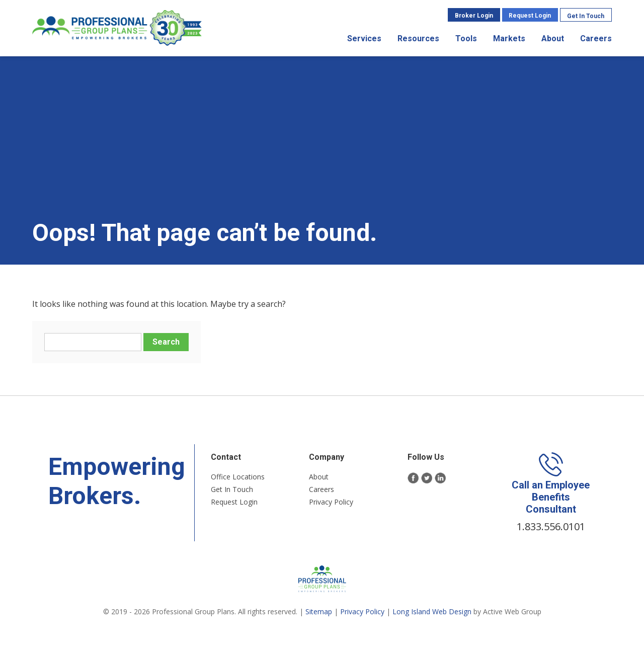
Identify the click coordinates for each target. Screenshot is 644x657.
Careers (596, 38)
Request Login (530, 16)
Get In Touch (586, 16)
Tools (466, 38)
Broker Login (474, 16)
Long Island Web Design (432, 611)
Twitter (427, 478)
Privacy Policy (331, 502)
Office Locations (238, 477)
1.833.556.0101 (551, 526)
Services (364, 38)
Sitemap (319, 611)
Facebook (413, 478)
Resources (418, 38)
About (553, 38)
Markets (509, 38)
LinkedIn (440, 478)
